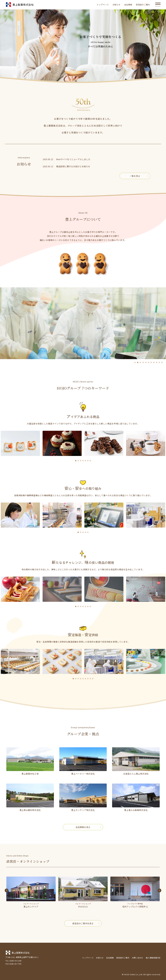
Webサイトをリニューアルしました (73, 159)
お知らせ (116, 5)
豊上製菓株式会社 (20, 5)
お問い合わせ (138, 958)
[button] (135, 362)
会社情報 (128, 5)
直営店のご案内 (143, 5)
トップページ (103, 5)
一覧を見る (135, 176)
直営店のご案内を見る (83, 923)
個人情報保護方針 (153, 958)
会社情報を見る (83, 827)
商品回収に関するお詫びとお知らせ (73, 166)
